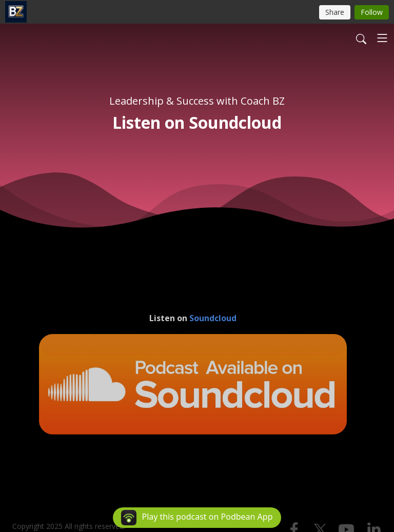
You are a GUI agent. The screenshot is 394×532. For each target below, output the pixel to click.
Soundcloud (213, 318)
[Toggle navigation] (382, 38)
